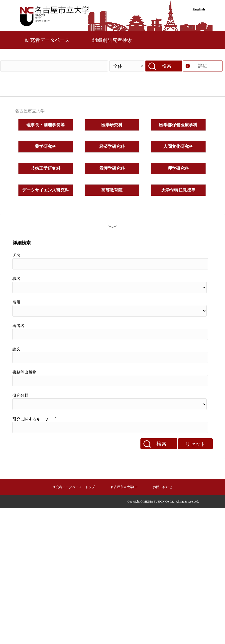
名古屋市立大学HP (124, 487)
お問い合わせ (163, 487)
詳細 (203, 66)
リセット (195, 444)
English (199, 9)
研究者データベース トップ (74, 487)
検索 (167, 66)
